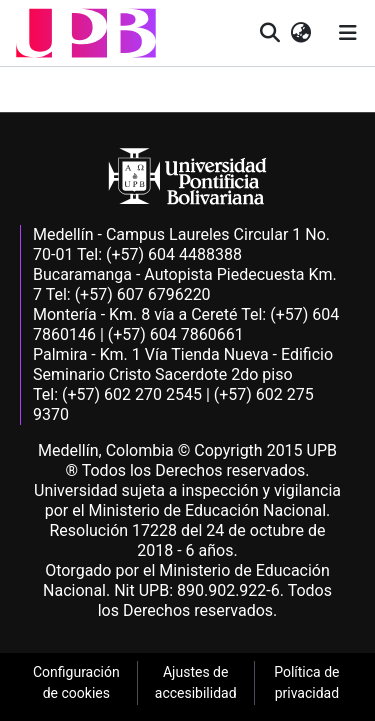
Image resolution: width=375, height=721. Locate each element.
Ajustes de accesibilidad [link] (196, 682)
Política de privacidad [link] (306, 682)
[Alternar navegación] (348, 33)
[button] (86, 33)
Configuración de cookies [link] (76, 682)
